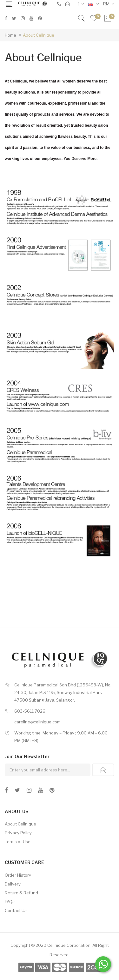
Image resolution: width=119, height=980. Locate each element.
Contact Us (16, 910)
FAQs (10, 902)
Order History (18, 875)
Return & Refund (21, 893)
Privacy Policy (18, 833)
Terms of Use (18, 842)
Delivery (13, 884)
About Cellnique (39, 35)
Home (10, 35)
